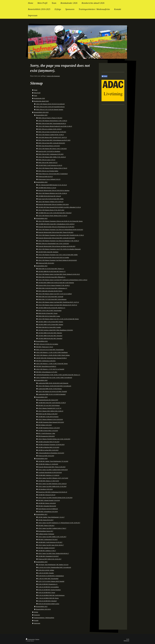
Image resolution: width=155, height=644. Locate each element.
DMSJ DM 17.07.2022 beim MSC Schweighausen (52, 299)
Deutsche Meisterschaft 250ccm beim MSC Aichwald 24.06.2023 (57, 238)
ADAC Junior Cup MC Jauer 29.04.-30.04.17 (51, 545)
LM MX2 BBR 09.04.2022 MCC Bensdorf (50, 338)
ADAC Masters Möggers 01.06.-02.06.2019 (50, 419)
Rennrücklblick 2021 (42, 341)
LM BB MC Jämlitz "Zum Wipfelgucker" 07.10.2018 (53, 461)
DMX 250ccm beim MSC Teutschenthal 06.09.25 (52, 123)
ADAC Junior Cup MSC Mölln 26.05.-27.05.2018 (52, 486)
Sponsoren (37, 615)
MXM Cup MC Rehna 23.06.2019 (48, 414)
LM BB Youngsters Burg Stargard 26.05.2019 (51, 422)
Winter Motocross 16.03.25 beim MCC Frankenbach (53, 174)
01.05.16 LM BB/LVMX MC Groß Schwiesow (51, 595)
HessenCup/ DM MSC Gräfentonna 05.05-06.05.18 (53, 492)
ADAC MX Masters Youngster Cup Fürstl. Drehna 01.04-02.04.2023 (57, 260)
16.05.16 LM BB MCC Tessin (47, 593)
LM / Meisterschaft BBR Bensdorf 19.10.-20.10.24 (52, 185)
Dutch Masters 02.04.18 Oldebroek (48, 509)
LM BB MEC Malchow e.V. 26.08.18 (49, 475)
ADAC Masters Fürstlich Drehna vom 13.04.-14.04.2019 (54, 439)
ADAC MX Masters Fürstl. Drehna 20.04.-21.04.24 (53, 216)
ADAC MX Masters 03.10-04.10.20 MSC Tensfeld (52, 391)
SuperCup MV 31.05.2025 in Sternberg (49, 151)
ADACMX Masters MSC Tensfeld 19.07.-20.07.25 (52, 137)
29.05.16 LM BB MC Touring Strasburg (49, 590)
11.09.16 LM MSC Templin (46, 573)
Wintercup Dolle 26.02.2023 (46, 263)
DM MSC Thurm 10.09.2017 (46, 525)
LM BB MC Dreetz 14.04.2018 (47, 503)
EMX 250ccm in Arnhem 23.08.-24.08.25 (50, 129)
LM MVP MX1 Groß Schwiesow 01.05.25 (50, 165)
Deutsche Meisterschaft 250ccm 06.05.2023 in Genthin (54, 257)
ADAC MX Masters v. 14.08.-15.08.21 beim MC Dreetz (52, 364)
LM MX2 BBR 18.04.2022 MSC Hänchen (50, 333)
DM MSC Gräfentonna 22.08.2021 (46, 361)
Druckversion (30, 639)
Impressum (37, 623)
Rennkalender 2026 (39, 98)
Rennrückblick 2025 (42, 115)
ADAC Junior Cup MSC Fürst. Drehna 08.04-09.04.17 (53, 553)
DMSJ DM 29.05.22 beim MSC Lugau (49, 316)
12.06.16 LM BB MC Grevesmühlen (48, 587)
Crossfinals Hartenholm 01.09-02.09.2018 (50, 472)
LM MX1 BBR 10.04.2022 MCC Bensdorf (50, 336)
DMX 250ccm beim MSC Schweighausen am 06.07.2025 (54, 140)
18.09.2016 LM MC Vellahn (46, 570)
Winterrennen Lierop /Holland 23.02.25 (49, 179)
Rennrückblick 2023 (42, 218)
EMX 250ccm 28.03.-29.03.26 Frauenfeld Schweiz (50, 107)
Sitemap (37, 639)
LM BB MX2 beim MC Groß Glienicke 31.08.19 (52, 403)
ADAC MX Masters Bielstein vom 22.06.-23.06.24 (52, 193)
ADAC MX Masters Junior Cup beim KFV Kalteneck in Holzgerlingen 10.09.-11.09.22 (63, 280)
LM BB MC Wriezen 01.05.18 (47, 495)
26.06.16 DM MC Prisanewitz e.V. (48, 584)
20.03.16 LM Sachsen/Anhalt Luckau (49, 604)
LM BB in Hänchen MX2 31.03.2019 (49, 447)
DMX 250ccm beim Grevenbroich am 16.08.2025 (52, 132)
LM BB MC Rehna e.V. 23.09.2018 (48, 464)
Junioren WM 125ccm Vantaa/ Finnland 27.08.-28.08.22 (54, 285)
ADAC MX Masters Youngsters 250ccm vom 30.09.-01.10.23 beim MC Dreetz (60, 221)
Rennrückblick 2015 (42, 606)
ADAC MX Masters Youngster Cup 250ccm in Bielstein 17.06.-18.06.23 (59, 241)
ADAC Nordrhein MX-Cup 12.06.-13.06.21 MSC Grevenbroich (54, 378)
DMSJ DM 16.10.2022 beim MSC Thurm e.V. (51, 269)
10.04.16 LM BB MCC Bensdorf (47, 601)
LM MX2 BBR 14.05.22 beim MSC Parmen (51, 324)
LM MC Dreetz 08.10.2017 (46, 520)
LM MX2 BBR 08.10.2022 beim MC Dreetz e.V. (52, 271)
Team (35, 96)
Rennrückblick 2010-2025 (41, 112)
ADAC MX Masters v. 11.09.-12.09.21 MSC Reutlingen (52, 352)
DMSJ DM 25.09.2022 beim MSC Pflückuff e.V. (52, 277)
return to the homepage (53, 76)
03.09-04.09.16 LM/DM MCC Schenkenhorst (51, 576)
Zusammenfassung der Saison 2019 (48, 400)
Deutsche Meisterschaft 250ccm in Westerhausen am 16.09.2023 (56, 227)
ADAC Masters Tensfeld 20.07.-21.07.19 (50, 408)
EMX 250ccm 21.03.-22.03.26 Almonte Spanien (50, 109)
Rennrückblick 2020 (42, 380)
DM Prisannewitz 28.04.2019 (46, 436)
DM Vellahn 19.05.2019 (45, 425)
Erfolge (36, 612)
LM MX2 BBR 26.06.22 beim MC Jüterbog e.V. (52, 308)
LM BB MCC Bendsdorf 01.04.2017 (48, 556)
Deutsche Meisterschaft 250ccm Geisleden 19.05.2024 (53, 204)
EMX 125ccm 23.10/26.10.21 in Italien (47, 344)
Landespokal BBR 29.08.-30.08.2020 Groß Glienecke (53, 383)
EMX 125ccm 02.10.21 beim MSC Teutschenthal (50, 350)
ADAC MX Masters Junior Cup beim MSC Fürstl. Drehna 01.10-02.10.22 (59, 274)
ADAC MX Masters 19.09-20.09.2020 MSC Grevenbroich (55, 386)
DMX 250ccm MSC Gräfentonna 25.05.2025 (51, 154)
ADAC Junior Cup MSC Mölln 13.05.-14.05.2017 (52, 537)
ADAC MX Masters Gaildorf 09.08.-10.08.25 (51, 135)
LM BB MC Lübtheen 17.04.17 (47, 551)
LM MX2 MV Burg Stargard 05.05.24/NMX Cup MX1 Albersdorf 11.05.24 (59, 207)
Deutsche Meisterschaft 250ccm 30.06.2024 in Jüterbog (54, 190)
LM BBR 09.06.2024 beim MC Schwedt (49, 196)
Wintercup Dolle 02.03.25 (45, 176)
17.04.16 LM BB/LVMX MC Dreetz (48, 598)
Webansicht (126, 641)
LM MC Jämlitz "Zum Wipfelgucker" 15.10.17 (51, 517)
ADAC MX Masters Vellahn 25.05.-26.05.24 (51, 202)
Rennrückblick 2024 (42, 182)
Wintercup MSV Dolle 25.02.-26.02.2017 (50, 559)
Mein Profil (37, 93)
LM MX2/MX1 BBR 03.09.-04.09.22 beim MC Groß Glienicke (56, 283)
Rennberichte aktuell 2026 (41, 101)
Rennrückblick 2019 (42, 397)
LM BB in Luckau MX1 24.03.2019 (48, 450)
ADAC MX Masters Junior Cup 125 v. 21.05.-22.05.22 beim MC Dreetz (58, 319)
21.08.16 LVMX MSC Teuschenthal (48, 579)
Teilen (104, 76)
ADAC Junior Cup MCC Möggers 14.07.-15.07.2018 (53, 478)
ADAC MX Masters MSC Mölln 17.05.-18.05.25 (52, 157)
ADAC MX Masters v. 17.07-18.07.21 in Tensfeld (50, 369)
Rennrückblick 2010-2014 (43, 609)
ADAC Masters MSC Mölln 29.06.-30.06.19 (51, 411)
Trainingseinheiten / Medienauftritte (44, 618)
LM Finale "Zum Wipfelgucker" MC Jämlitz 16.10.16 (53, 565)
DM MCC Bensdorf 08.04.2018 (47, 506)
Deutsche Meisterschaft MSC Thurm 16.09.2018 (52, 467)
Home (36, 90)
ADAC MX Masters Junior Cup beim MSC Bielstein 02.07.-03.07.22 (58, 305)
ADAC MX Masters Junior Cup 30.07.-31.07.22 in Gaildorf (55, 294)
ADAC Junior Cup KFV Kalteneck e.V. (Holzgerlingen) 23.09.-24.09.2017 (59, 523)
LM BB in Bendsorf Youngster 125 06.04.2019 (51, 445)
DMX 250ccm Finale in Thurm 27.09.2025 (50, 118)
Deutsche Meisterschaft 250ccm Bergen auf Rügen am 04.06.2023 (57, 246)
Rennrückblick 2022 (42, 266)
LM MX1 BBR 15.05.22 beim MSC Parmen (51, 322)
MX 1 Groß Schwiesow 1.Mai (47, 433)
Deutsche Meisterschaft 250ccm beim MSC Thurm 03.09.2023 (56, 232)
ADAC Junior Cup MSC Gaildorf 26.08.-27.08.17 (52, 528)
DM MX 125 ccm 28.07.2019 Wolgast (49, 405)
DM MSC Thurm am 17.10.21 (45, 347)
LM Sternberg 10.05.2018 (45, 489)
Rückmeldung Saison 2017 (46, 531)
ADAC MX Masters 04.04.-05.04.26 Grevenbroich (50, 104)
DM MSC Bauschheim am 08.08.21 (46, 366)
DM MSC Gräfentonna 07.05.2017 (48, 539)
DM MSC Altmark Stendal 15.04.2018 (49, 500)
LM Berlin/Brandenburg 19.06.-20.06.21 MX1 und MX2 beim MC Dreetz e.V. (58, 375)
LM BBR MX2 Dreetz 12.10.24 (47, 188)
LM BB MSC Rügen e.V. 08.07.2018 (48, 481)
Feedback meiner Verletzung (46, 534)
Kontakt (36, 620)
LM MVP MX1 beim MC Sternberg (48, 252)
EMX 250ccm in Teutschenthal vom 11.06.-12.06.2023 (53, 244)
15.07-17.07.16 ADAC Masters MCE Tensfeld (51, 581)
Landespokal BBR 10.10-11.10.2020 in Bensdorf (52, 394)
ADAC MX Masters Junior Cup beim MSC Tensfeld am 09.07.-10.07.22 (58, 302)
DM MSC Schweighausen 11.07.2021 (47, 372)
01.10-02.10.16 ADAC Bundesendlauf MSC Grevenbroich (55, 567)
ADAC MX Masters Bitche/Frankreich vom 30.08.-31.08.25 (55, 126)
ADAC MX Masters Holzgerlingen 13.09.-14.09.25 (53, 121)
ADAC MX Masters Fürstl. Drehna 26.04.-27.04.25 (53, 168)
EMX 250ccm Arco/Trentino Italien (48, 171)
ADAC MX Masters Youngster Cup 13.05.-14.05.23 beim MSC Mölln (58, 255)
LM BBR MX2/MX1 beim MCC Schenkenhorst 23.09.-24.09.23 (56, 224)
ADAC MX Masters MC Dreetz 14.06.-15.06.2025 (52, 149)
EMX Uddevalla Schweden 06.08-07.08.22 (50, 291)
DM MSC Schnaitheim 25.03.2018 (48, 512)
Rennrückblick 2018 (42, 458)
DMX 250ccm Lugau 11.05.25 (47, 160)
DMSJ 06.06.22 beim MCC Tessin (48, 313)
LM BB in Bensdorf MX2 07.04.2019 (49, 442)
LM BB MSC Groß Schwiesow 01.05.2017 (50, 542)
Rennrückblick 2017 (42, 514)
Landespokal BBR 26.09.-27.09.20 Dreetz (50, 389)
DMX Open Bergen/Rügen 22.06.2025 (49, 146)
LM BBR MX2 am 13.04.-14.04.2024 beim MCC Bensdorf (55, 213)
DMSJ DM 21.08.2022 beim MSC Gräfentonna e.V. (53, 288)
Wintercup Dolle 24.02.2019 (46, 456)
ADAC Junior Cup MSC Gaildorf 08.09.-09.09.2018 (53, 470)
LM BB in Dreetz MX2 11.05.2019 (48, 431)
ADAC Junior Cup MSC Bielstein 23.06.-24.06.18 (52, 484)
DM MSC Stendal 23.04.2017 (46, 548)
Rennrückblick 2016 (42, 562)
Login (128, 639)
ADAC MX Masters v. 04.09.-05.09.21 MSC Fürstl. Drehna (53, 355)
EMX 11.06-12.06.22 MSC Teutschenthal (50, 311)
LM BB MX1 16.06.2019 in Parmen (48, 417)
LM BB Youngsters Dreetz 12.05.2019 (49, 428)
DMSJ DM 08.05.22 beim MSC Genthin (49, 327)
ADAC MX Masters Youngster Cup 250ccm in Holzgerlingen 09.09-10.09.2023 (61, 230)
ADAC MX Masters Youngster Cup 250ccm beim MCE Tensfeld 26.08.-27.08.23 (61, 235)
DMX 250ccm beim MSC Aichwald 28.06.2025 (52, 143)
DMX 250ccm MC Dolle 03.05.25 (48, 163)
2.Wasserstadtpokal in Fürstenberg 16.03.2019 (51, 453)
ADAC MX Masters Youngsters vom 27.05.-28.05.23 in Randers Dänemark (59, 249)
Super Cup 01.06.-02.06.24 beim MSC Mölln (51, 199)
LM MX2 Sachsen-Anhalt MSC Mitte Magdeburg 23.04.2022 (55, 330)
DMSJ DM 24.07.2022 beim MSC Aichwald (51, 297)
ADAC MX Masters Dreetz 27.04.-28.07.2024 (51, 210)
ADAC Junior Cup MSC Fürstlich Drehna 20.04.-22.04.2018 (55, 498)
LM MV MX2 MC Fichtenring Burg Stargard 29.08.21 (51, 358)
